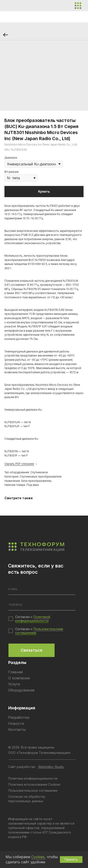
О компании (19, 678)
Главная (15, 672)
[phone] (42, 605)
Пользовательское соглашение (33, 790)
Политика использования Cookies (34, 784)
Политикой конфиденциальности (33, 619)
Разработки (19, 717)
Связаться (32, 650)
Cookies (38, 857)
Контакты (17, 729)
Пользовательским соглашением (39, 631)
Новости (16, 723)
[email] (42, 589)
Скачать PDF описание (19, 464)
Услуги (14, 684)
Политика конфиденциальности (33, 778)
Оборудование (21, 690)
